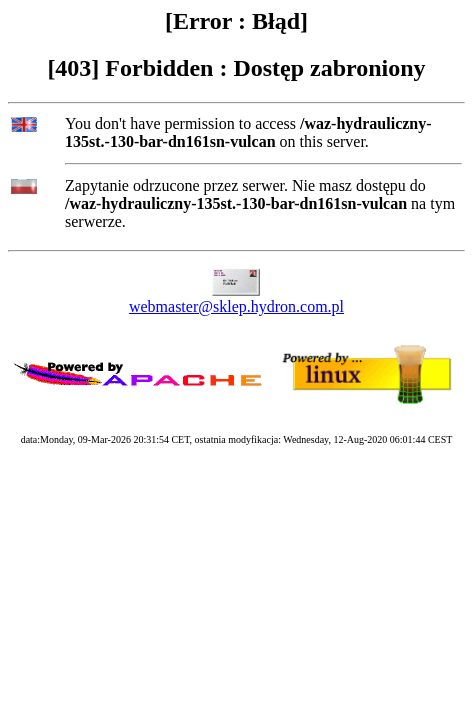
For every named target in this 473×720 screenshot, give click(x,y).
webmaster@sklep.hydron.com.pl (236, 306)
